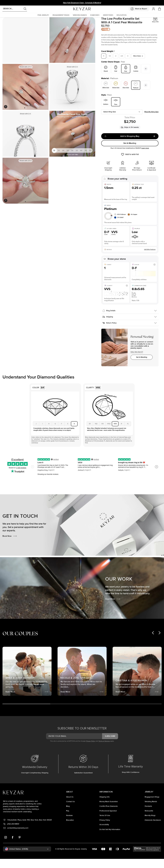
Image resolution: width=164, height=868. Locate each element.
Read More (113, 609)
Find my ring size (151, 122)
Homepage (6, 21)
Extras (106, 39)
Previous (5, 97)
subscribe (110, 746)
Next (46, 97)
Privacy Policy (91, 751)
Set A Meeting (130, 153)
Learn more (145, 158)
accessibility (104, 834)
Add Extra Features (150, 259)
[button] (43, 15)
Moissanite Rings (17, 21)
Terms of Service (104, 751)
